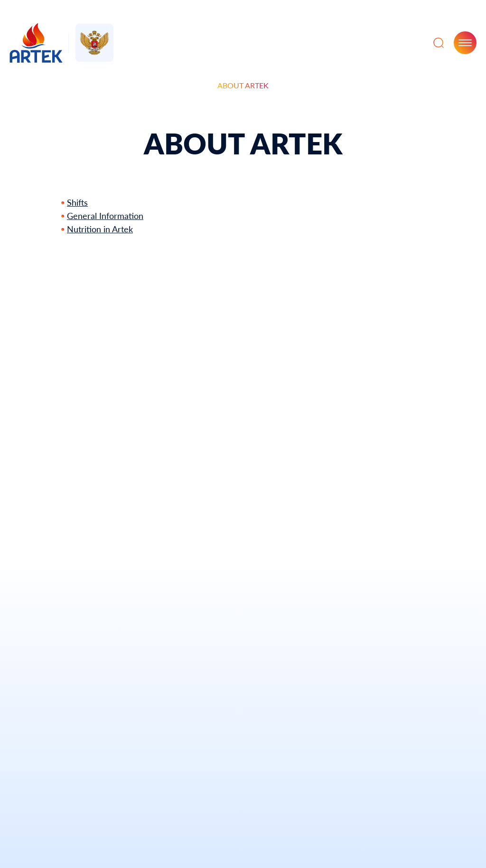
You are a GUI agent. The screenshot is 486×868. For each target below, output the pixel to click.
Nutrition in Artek (100, 229)
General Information (105, 216)
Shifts (77, 202)
